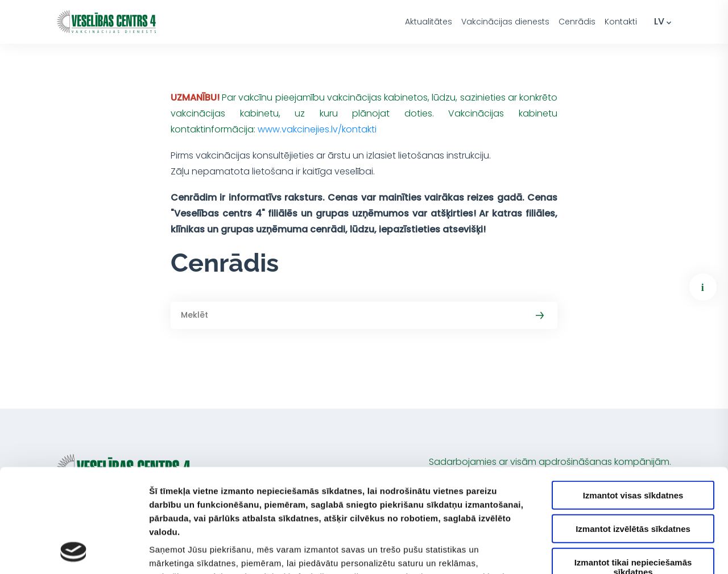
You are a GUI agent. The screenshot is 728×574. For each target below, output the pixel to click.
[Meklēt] (364, 315)
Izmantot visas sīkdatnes (633, 399)
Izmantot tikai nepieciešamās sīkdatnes (633, 470)
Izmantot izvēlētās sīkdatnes (633, 432)
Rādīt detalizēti (620, 552)
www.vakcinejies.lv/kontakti (317, 129)
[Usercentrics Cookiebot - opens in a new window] (74, 552)
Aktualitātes (429, 22)
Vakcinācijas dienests (505, 22)
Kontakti (621, 22)
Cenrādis (577, 22)
